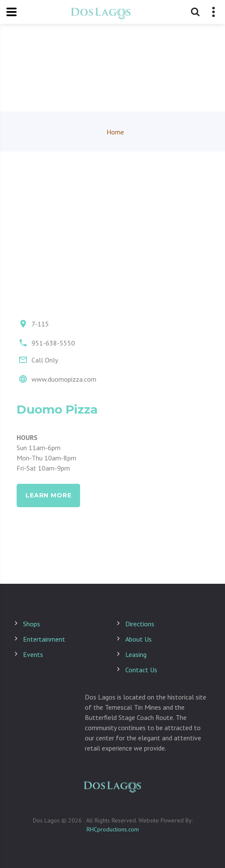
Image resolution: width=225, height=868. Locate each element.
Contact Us (141, 670)
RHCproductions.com (113, 829)
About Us (138, 639)
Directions (140, 624)
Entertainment (44, 639)
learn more (48, 495)
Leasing (136, 654)
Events (33, 654)
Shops (32, 624)
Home (115, 132)
